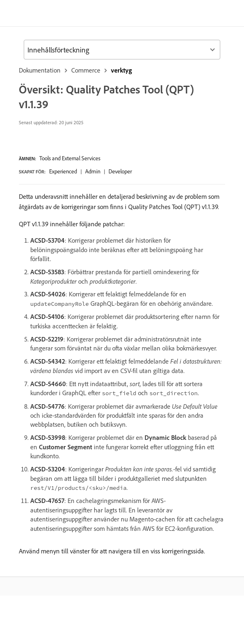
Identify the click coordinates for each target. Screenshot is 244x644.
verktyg (121, 70)
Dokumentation (40, 70)
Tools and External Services (70, 158)
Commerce (86, 70)
